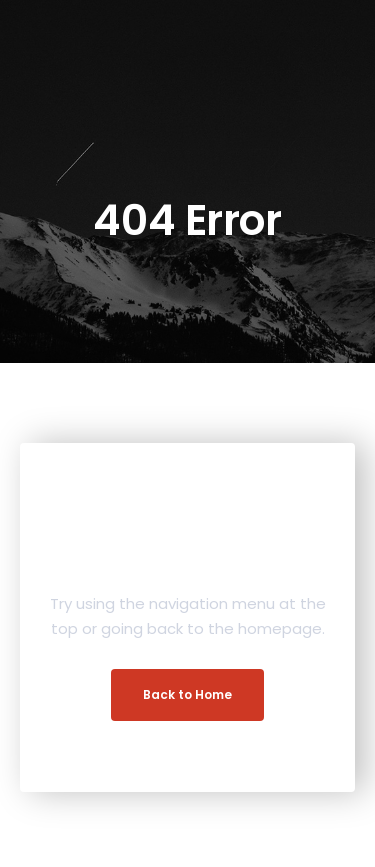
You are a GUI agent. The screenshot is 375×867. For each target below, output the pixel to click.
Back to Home (187, 694)
